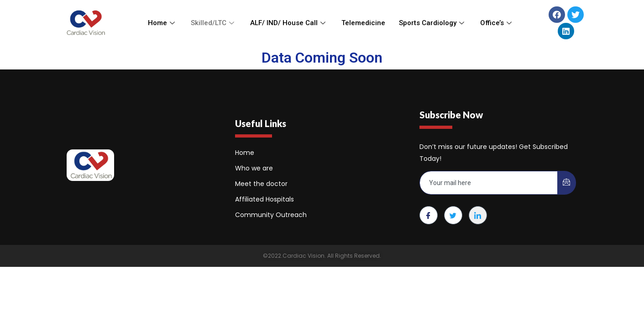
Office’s (497, 23)
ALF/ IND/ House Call (289, 23)
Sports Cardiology (433, 23)
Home (162, 23)
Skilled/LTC (214, 23)
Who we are (254, 168)
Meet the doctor (261, 184)
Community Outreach (271, 215)
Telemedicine (363, 23)
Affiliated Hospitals (264, 199)
